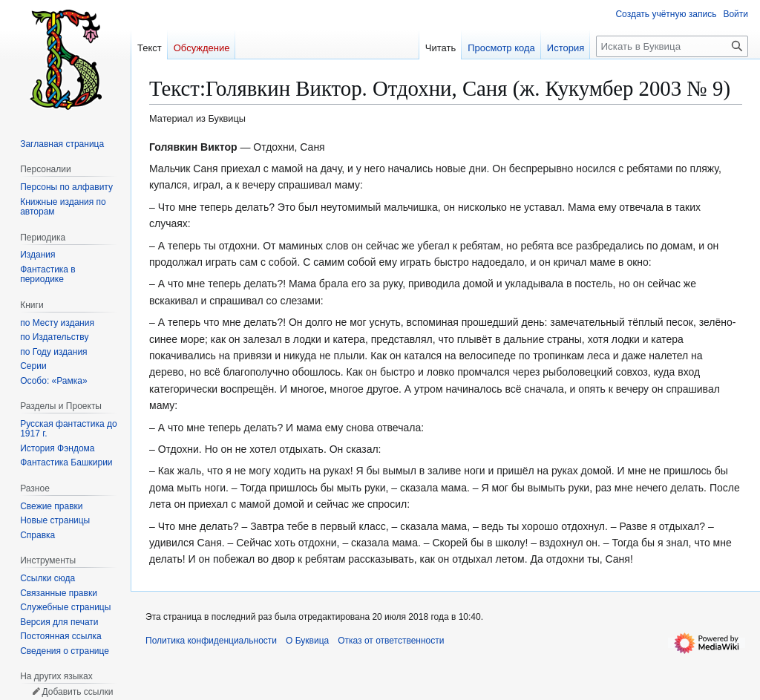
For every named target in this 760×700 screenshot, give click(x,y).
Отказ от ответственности (391, 641)
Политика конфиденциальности (211, 641)
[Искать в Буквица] (672, 46)
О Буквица (307, 641)
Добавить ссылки (77, 692)
